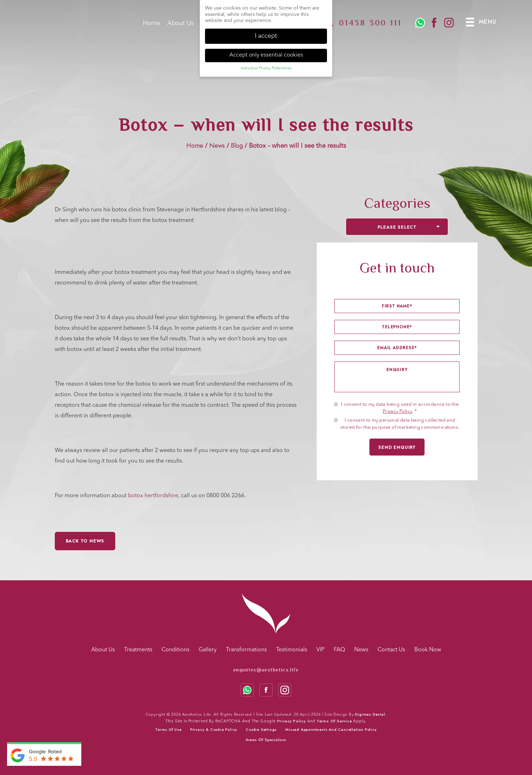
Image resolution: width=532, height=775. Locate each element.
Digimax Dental (370, 714)
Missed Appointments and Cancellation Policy (331, 730)
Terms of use (168, 730)
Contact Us (391, 650)
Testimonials (292, 650)
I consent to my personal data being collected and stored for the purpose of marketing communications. (400, 424)
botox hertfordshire (153, 496)
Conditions (176, 650)
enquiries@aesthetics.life (266, 670)
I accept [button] (266, 35)
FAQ (339, 650)
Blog (237, 146)
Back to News (85, 541)
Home (151, 26)
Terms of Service (334, 721)
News (217, 146)
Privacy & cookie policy (214, 730)
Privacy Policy (398, 412)
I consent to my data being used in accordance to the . (400, 408)
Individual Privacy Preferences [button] (266, 67)
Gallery (208, 650)
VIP (320, 650)
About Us (180, 26)
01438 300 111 (370, 25)
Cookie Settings (261, 730)
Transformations (246, 650)
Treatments (138, 650)
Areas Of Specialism (266, 740)
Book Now (428, 650)
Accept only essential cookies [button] (266, 54)
